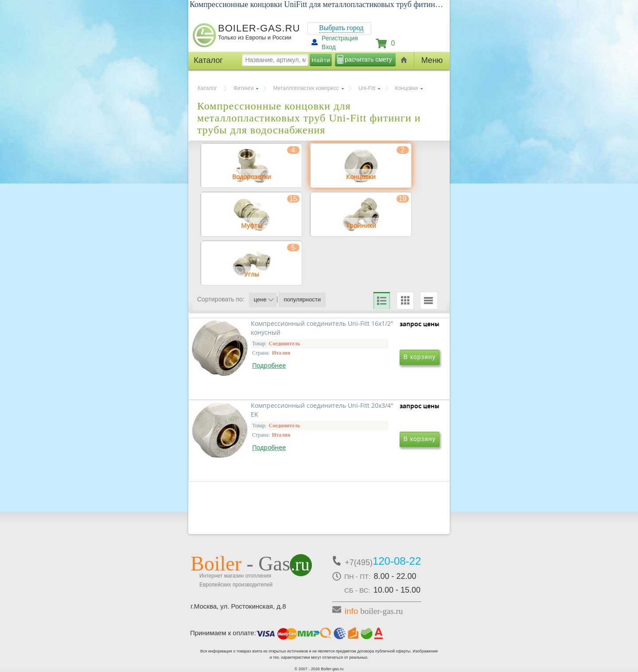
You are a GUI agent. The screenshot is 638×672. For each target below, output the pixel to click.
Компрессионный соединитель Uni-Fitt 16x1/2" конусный (256, 418)
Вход (329, 47)
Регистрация (340, 38)
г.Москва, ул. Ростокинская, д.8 (238, 606)
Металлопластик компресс (306, 88)
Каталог (207, 88)
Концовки (406, 88)
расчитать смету (368, 59)
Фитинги (244, 88)
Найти (321, 60)
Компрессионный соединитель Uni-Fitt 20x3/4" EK (377, 418)
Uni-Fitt (367, 88)
